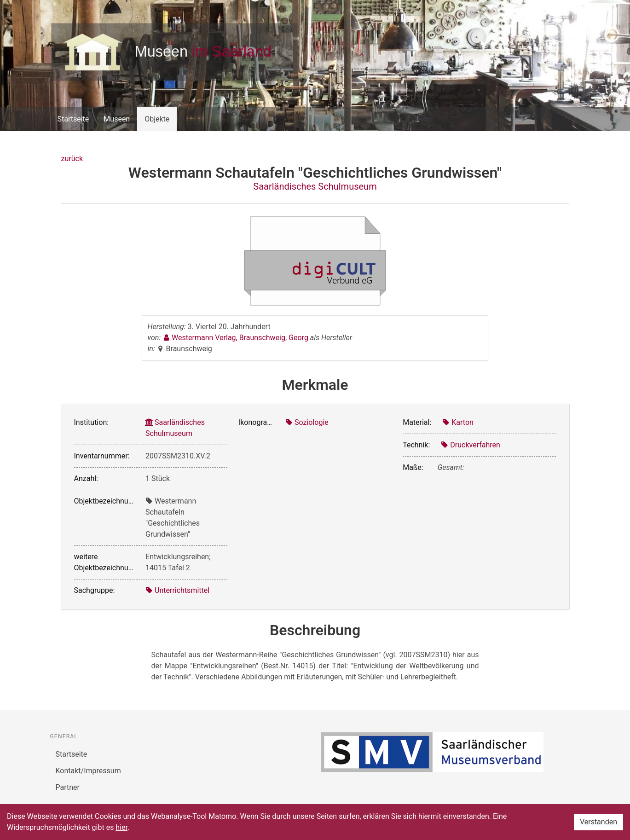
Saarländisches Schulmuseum (315, 186)
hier (121, 827)
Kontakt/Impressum (88, 771)
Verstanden (598, 822)
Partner (68, 787)
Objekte (157, 119)
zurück (72, 159)
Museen (117, 119)
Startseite (73, 119)
